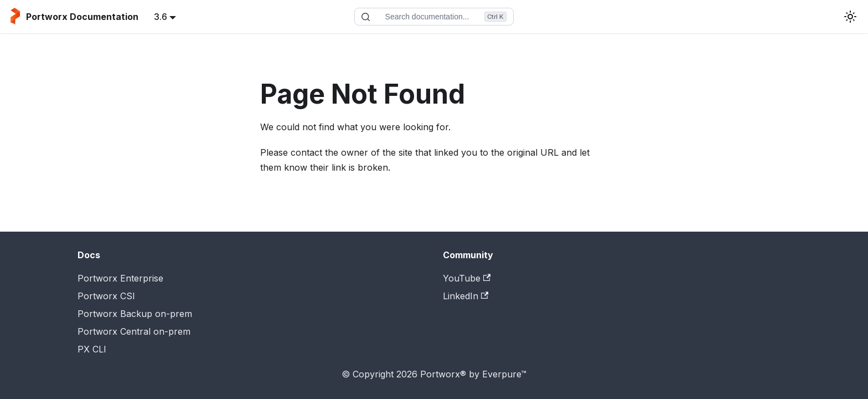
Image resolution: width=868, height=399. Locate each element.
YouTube (467, 278)
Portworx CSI (106, 296)
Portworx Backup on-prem (135, 314)
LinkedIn (466, 296)
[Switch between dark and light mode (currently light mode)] (850, 17)
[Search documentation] (434, 17)
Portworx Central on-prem (134, 331)
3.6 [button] (161, 17)
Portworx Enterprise (120, 278)
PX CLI (92, 349)
